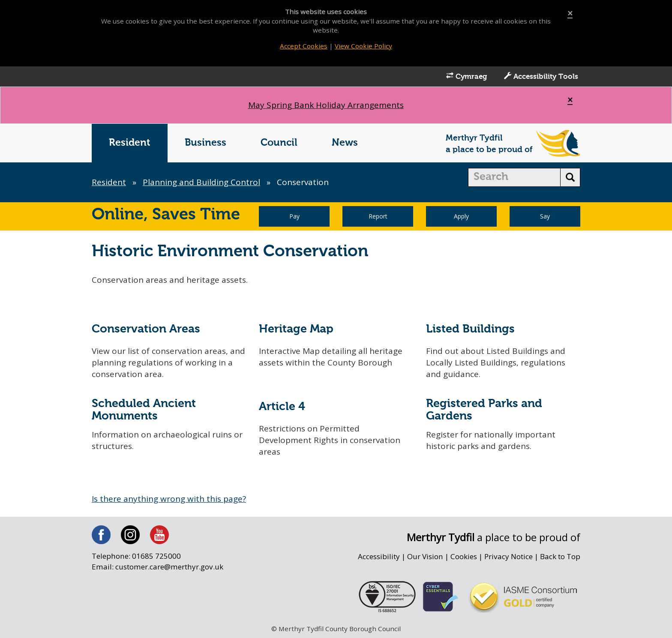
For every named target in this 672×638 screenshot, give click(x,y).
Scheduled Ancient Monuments (144, 410)
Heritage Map (296, 329)
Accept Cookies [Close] (304, 46)
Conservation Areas (146, 329)
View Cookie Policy (363, 46)
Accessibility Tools (541, 76)
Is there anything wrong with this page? (169, 499)
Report (378, 216)
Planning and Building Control (201, 182)
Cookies (464, 556)
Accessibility (379, 556)
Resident (130, 143)
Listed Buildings (470, 329)
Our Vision (425, 556)
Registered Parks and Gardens (484, 410)
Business (205, 143)
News (345, 143)
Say (545, 216)
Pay (294, 216)
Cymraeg (466, 76)
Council (279, 143)
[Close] (570, 13)
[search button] (570, 177)
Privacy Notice (508, 556)
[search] (514, 177)
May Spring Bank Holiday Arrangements (326, 105)
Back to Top (560, 556)
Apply (461, 216)
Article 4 (282, 407)
